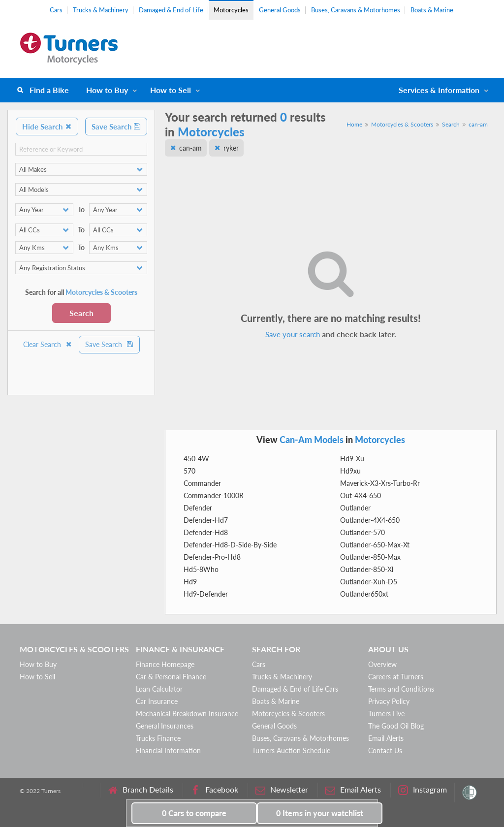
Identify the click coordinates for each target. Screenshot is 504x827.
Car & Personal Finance (171, 677)
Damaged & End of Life (171, 10)
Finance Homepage (165, 664)
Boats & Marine (432, 10)
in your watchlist (320, 813)
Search (81, 313)
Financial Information (168, 750)
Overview (382, 664)
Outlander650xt (364, 594)
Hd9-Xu (352, 459)
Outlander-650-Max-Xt (375, 545)
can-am (478, 124)
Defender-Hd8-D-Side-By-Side (230, 545)
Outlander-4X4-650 (370, 520)
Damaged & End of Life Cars (295, 689)
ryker (231, 148)
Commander (202, 483)
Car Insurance (157, 701)
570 (189, 471)
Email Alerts (386, 738)
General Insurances (165, 726)
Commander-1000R (214, 495)
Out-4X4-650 (361, 495)
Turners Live (386, 714)
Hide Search (47, 127)
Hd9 (190, 582)
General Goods (280, 10)
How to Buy (107, 90)
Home (354, 124)
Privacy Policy (389, 701)
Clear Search (48, 344)
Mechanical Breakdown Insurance (187, 714)
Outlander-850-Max (370, 557)
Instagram (423, 790)
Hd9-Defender (206, 594)
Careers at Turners (396, 677)
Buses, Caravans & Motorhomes (356, 10)
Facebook (214, 790)
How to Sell (171, 90)
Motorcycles (231, 10)
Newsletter (282, 790)
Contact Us (385, 750)
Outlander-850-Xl (367, 569)
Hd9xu (350, 471)
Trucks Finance (158, 738)
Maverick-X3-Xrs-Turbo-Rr (380, 483)
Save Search (116, 127)
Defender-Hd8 (206, 532)
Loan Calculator (159, 689)
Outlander (355, 508)
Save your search (293, 334)
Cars (56, 10)
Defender (198, 508)
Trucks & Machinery (101, 10)
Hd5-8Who (201, 569)
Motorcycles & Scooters (402, 124)
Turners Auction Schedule (291, 750)
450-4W (196, 459)
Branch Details (141, 790)
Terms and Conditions (401, 689)
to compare (194, 813)
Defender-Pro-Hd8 (212, 557)
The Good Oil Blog (396, 726)
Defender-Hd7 (206, 520)
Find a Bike (49, 90)
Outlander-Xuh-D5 (369, 582)
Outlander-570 (362, 532)
